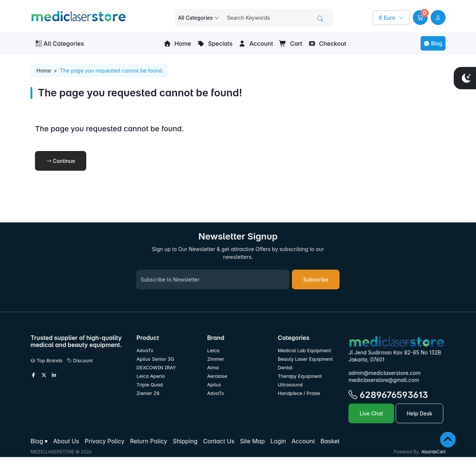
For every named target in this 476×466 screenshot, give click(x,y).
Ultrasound (290, 385)
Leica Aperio (151, 376)
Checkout (327, 44)
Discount (80, 361)
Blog (433, 43)
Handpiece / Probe (299, 393)
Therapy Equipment (300, 376)
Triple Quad (150, 385)
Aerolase (217, 376)
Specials (215, 44)
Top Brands (46, 361)
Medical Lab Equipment (304, 351)
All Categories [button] (60, 44)
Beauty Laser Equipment (305, 359)
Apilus (214, 385)
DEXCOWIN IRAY (156, 368)
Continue (61, 161)
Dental (285, 368)
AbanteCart (433, 452)
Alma (213, 368)
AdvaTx (145, 351)
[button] (420, 17)
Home (177, 44)
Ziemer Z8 (148, 393)
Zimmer (216, 359)
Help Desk (420, 413)
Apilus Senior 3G (155, 359)
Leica (213, 351)
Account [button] (256, 44)
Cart (290, 44)
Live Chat (371, 413)
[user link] (438, 17)
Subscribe (316, 279)
